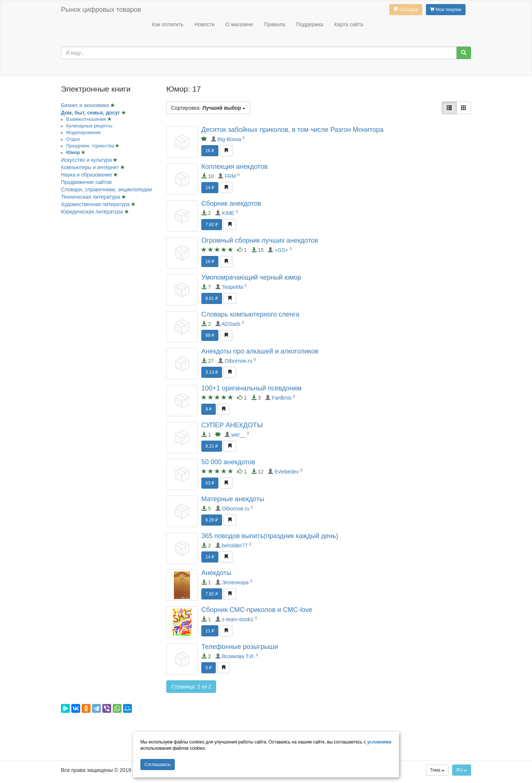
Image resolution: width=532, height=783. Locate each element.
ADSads (231, 324)
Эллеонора (235, 582)
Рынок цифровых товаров (101, 10)
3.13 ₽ (212, 372)
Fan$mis (282, 398)
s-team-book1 (238, 619)
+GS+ (281, 250)
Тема (437, 770)
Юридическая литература (93, 212)
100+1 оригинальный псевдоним (251, 388)
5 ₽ (209, 668)
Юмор (74, 153)
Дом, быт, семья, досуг (91, 113)
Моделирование (83, 133)
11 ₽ (210, 631)
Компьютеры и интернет (91, 167)
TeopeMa (232, 287)
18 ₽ (210, 261)
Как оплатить (168, 24)
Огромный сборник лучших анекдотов (260, 240)
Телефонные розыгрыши (240, 647)
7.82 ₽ (212, 225)
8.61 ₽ (212, 298)
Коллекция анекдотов (235, 167)
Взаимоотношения (87, 119)
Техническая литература (91, 197)
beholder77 (235, 546)
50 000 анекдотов (228, 462)
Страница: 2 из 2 (191, 687)
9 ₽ (209, 409)
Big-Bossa (229, 139)
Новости (204, 24)
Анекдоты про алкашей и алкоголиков (260, 351)
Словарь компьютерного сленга (250, 314)
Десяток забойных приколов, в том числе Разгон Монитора (292, 130)
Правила (275, 24)
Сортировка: (208, 108)
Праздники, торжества (91, 146)
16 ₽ (210, 151)
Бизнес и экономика (86, 105)
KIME (228, 213)
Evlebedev (287, 472)
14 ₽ (210, 188)
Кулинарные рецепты (89, 126)
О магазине (239, 24)
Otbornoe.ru (238, 361)
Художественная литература (96, 204)
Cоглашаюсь (158, 765)
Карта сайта (349, 24)
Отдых (73, 139)
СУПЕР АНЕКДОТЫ (232, 425)
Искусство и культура (87, 160)
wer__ (238, 435)
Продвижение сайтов (86, 182)
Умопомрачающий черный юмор (251, 277)
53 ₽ (210, 483)
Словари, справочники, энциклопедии (106, 189)
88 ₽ (210, 335)
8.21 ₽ (212, 446)
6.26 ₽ (212, 520)
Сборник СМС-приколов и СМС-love (257, 610)
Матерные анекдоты (233, 499)
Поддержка (310, 24)
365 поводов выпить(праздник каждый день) (270, 536)
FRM (230, 176)
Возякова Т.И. (238, 656)
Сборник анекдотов (231, 204)
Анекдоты (216, 573)
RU (462, 770)
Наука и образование (87, 175)
